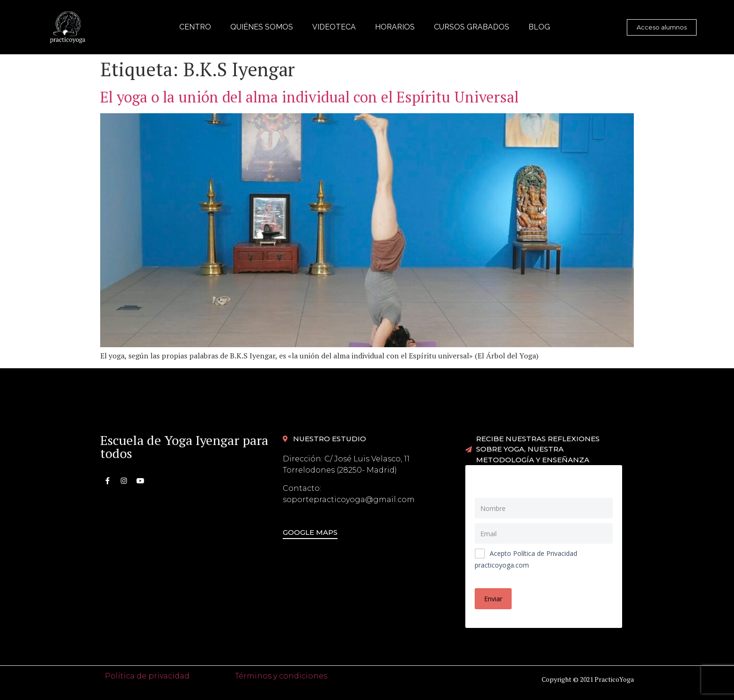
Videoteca (334, 27)
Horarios (395, 27)
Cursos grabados (472, 27)
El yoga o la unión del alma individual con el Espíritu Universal (309, 97)
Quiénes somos (262, 27)
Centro (195, 27)
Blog (539, 27)
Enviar (493, 599)
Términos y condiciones (281, 676)
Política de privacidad (147, 676)
